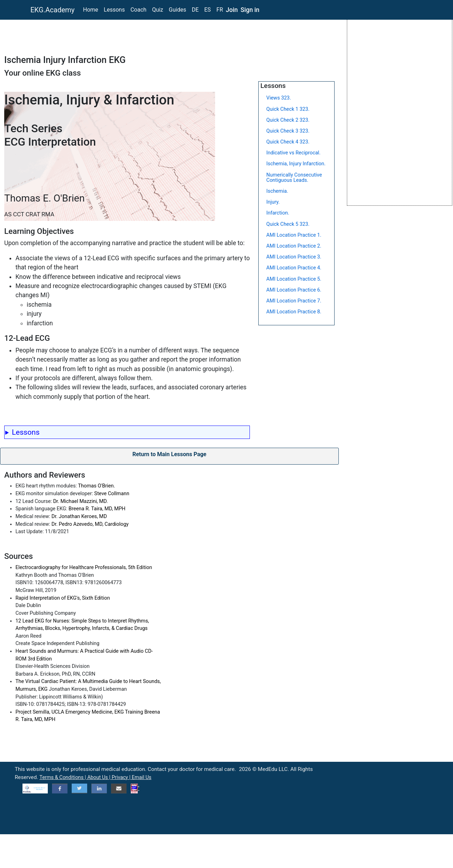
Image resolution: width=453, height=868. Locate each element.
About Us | (99, 777)
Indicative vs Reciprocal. (293, 153)
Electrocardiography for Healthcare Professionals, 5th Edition (84, 567)
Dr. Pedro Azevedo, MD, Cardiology (90, 524)
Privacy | (122, 777)
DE (195, 10)
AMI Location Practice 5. (294, 279)
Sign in (250, 10)
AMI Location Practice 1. (294, 235)
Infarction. (278, 213)
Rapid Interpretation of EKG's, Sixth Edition (63, 598)
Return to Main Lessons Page (170, 454)
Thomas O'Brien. (96, 486)
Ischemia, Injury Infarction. (296, 164)
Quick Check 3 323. (288, 131)
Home (90, 10)
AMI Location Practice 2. (294, 246)
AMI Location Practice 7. (294, 301)
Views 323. (279, 98)
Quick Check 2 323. (288, 120)
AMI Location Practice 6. (294, 290)
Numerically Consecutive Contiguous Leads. (294, 178)
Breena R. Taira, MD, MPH (97, 509)
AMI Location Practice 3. (294, 257)
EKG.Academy (53, 10)
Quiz (158, 10)
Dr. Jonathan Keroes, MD (79, 516)
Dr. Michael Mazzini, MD (80, 501)
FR (220, 10)
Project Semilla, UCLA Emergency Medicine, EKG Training (80, 712)
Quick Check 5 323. (288, 224)
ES (208, 10)
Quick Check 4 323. (288, 142)
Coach (138, 10)
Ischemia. (277, 191)
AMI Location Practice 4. (294, 268)
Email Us (142, 777)
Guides (177, 10)
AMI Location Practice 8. (294, 312)
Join (232, 10)
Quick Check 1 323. (288, 109)
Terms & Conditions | (63, 777)
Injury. (273, 202)
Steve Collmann (112, 494)
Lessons (114, 10)
